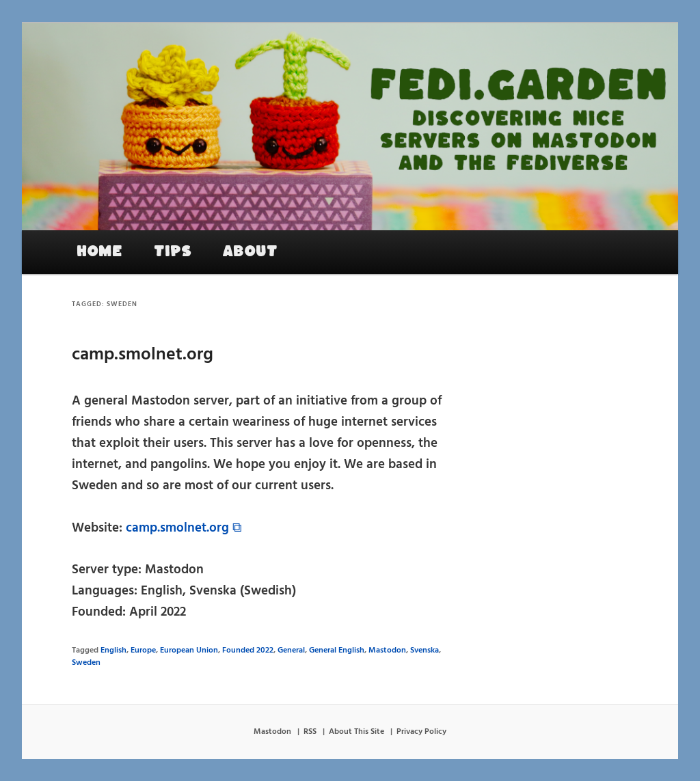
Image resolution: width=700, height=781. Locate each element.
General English (337, 650)
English (113, 650)
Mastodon (387, 650)
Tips (173, 251)
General (291, 650)
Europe (143, 650)
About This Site (356, 732)
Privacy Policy (421, 732)
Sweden (86, 663)
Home (99, 251)
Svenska (425, 650)
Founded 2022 (248, 650)
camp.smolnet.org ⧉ (184, 528)
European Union (189, 650)
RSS (310, 732)
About (250, 251)
